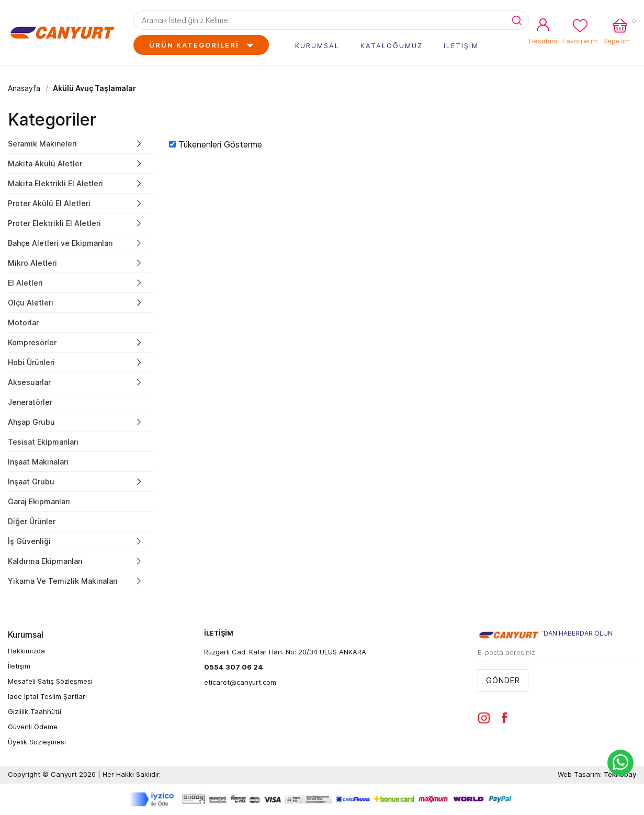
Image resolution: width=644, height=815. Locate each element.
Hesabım (543, 41)
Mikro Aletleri (32, 263)
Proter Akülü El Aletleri (49, 203)
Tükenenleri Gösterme (220, 144)
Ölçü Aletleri (31, 303)
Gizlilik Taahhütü (35, 711)
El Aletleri (25, 283)
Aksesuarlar (29, 382)
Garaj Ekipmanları (39, 501)
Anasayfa (24, 88)
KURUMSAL (317, 46)
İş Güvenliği (29, 541)
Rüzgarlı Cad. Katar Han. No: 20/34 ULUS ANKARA (285, 652)
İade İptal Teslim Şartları (47, 696)
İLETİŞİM (461, 46)
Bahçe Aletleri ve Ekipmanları (60, 243)
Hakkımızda (26, 651)
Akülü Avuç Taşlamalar (94, 88)
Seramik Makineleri (42, 144)
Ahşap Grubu (31, 422)
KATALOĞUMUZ (392, 46)
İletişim (19, 666)
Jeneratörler (30, 402)
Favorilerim (580, 41)
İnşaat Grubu (31, 482)
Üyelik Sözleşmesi (37, 742)
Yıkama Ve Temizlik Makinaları (63, 581)
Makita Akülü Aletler (45, 163)
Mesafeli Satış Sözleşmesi (50, 681)
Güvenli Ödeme (33, 727)
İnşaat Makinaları (38, 462)
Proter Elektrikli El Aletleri (54, 223)
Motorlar (23, 322)
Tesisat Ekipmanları (43, 442)
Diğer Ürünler (32, 521)
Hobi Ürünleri (31, 362)
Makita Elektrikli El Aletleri (55, 183)
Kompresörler (32, 342)
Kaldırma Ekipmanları (45, 561)
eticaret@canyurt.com (240, 682)
